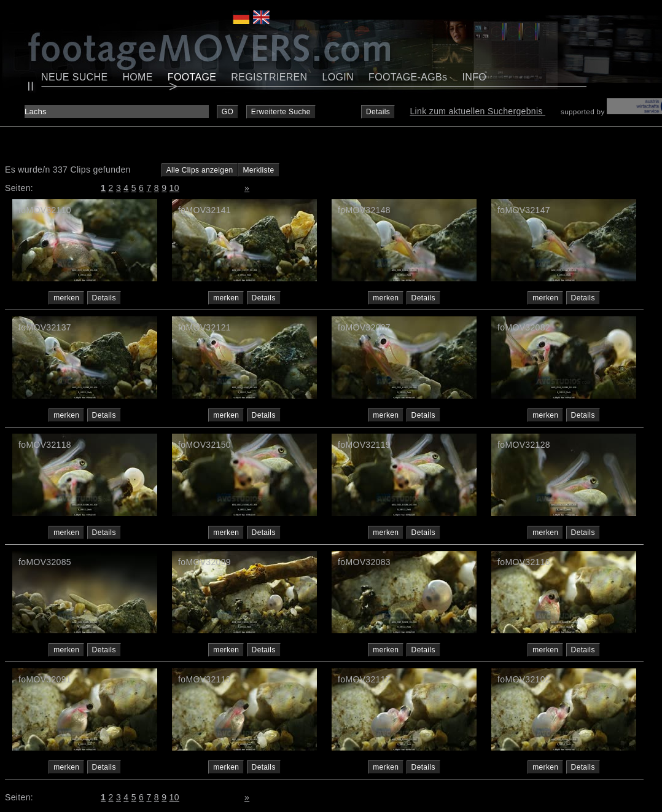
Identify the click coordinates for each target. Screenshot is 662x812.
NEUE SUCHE (74, 77)
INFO (474, 77)
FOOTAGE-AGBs (408, 77)
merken (66, 298)
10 (174, 188)
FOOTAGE (192, 77)
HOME (137, 77)
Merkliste (258, 170)
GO (228, 112)
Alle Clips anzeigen (200, 170)
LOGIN (338, 77)
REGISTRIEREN (269, 77)
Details (378, 112)
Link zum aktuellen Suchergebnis (477, 111)
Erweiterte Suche (281, 112)
